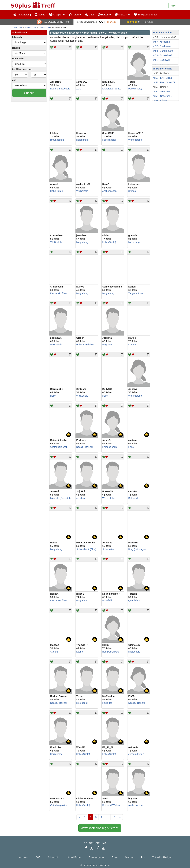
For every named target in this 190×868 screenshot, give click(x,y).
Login (173, 5)
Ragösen (107, 345)
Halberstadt (82, 140)
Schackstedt (109, 549)
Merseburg (134, 242)
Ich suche (18, 37)
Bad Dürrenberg (111, 652)
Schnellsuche (20, 33)
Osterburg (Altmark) (61, 805)
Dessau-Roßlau (58, 293)
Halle (53, 396)
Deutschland (44, 28)
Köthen (132, 345)
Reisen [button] (104, 15)
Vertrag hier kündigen (162, 857)
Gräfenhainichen (59, 447)
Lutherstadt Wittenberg (114, 89)
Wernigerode (135, 140)
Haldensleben (110, 447)
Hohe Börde (57, 191)
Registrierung (22, 15)
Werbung (129, 857)
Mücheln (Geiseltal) (60, 498)
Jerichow (81, 498)
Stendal (132, 191)
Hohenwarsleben (85, 345)
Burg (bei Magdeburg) (140, 549)
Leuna (80, 652)
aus (14, 80)
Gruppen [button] (57, 15)
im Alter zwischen (22, 69)
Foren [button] (75, 15)
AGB (38, 857)
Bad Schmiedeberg (60, 89)
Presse (115, 857)
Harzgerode (56, 754)
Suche (40, 15)
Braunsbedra (57, 140)
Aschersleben (110, 191)
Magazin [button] (122, 15)
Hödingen (107, 703)
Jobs (143, 857)
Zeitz (79, 89)
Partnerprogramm (96, 857)
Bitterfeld (133, 498)
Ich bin (16, 48)
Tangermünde (136, 293)
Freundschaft (30, 28)
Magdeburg (82, 242)
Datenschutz (53, 857)
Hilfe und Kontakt (74, 857)
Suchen (29, 93)
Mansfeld (107, 600)
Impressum (24, 857)
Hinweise (112, 22)
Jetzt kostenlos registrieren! (100, 828)
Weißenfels (82, 191)
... (107, 817)
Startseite (18, 28)
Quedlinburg (135, 600)
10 (114, 817)
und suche (18, 59)
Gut (102, 22)
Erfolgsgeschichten (146, 15)
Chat (89, 15)
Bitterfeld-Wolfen (111, 805)
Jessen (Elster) (136, 754)
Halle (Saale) (135, 89)
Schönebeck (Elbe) (86, 549)
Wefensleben (109, 498)
